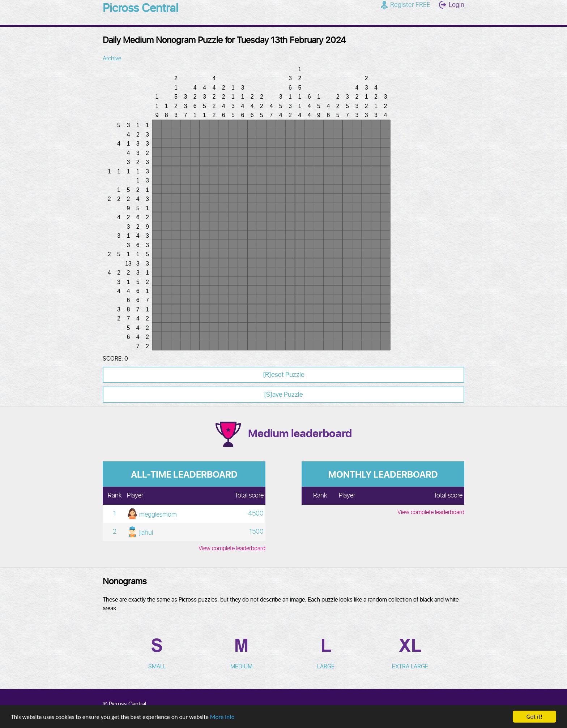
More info (222, 717)
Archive (112, 59)
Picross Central (140, 9)
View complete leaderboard (232, 549)
